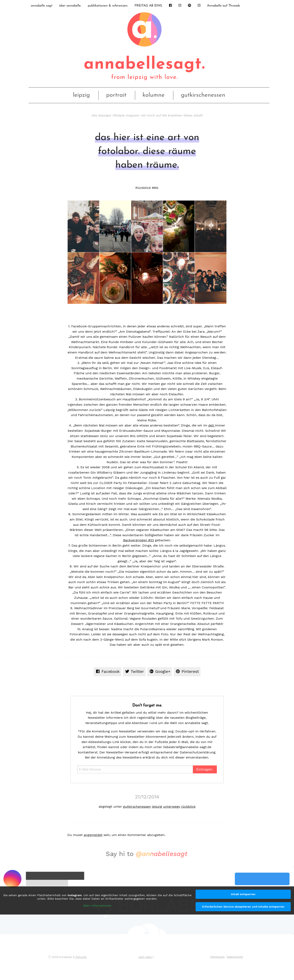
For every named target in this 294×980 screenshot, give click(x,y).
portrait (116, 95)
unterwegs (171, 807)
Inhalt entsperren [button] (243, 894)
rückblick (188, 807)
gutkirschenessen (203, 95)
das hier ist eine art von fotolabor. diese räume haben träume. (147, 151)
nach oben (146, 957)
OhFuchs (81, 957)
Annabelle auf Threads (224, 6)
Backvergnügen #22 (139, 540)
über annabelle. (70, 6)
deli (212, 425)
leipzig (81, 95)
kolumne (154, 95)
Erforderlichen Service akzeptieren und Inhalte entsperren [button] (243, 907)
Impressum (217, 957)
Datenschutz (235, 957)
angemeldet (93, 835)
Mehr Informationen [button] (97, 906)
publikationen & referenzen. (108, 6)
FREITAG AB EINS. (149, 6)
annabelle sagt (42, 6)
